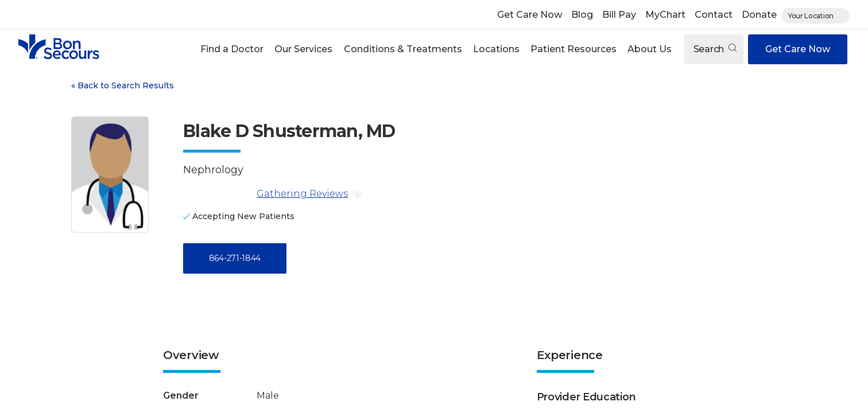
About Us (650, 49)
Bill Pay (619, 15)
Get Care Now (530, 15)
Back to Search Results (123, 85)
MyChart (665, 15)
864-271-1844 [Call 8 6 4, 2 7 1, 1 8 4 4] (235, 258)
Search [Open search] (715, 49)
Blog (582, 15)
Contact (714, 15)
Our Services (303, 49)
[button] (232, 49)
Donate (759, 15)
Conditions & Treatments (403, 49)
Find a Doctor (232, 49)
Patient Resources (573, 49)
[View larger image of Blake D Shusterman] (110, 175)
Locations (496, 49)
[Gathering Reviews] (218, 194)
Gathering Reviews (266, 194)
